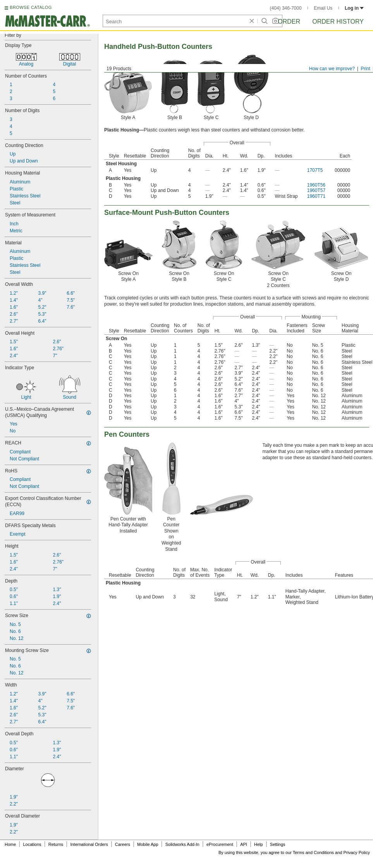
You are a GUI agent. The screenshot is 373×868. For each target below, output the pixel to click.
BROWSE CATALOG (31, 7)
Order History (338, 22)
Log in (354, 8)
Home (10, 844)
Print (365, 69)
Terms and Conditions (313, 852)
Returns (56, 844)
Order (289, 22)
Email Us (323, 8)
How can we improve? (332, 69)
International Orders (89, 844)
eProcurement (220, 844)
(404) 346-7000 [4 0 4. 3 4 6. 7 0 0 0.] (286, 8)
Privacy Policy (357, 852)
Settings (278, 844)
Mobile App (148, 844)
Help (259, 844)
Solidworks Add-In (182, 844)
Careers (123, 844)
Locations (32, 844)
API (244, 844)
